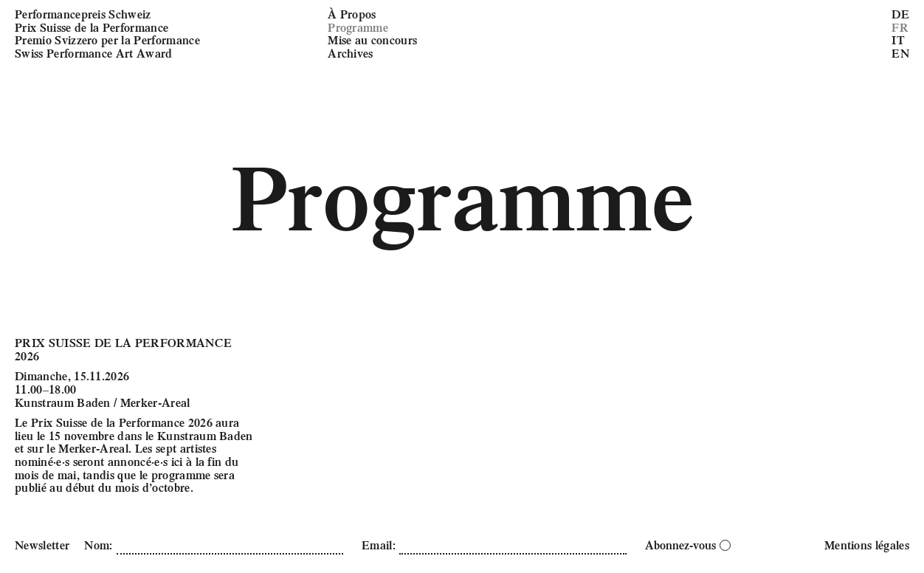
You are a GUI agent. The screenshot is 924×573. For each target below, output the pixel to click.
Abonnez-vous (688, 545)
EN (900, 53)
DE (900, 14)
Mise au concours (372, 40)
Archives (351, 53)
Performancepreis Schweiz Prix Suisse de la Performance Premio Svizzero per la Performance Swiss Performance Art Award (107, 33)
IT (898, 40)
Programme (358, 27)
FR (900, 27)
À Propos (352, 14)
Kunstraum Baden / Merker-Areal (103, 402)
